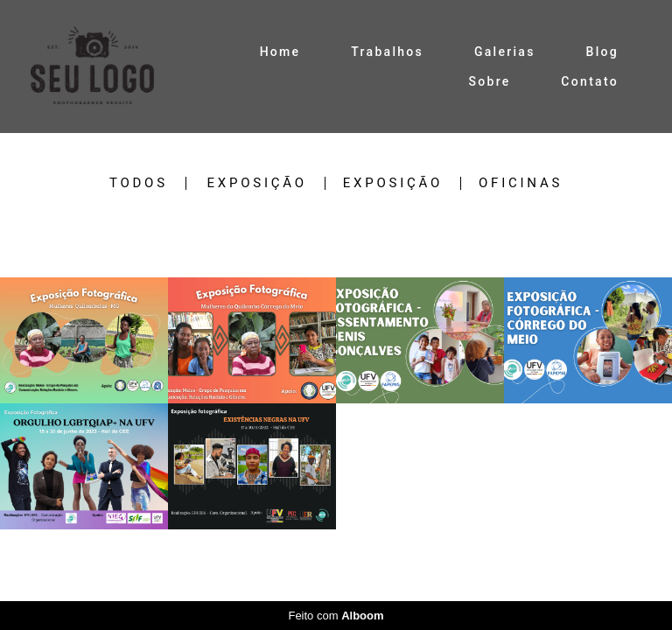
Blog (603, 52)
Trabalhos (387, 52)
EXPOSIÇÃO (257, 183)
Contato (590, 81)
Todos (139, 183)
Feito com (336, 616)
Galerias (505, 52)
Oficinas (521, 183)
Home (280, 52)
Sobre (489, 81)
